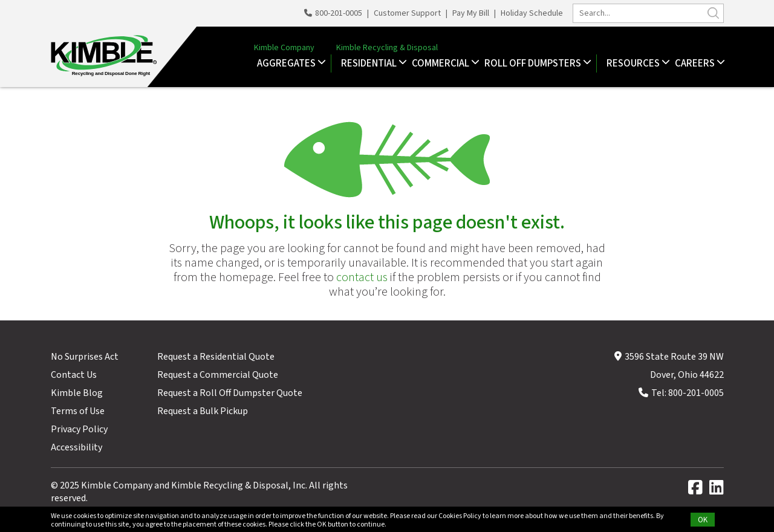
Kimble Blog (77, 393)
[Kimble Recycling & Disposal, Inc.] (101, 57)
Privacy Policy (79, 429)
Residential (370, 63)
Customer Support (407, 13)
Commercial (442, 63)
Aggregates (288, 63)
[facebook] (698, 490)
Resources (635, 63)
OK (703, 520)
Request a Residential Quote (216, 357)
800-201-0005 (334, 13)
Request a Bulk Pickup (203, 411)
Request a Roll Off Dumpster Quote (230, 393)
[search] (648, 13)
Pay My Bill (471, 13)
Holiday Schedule (532, 13)
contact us (362, 277)
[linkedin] (717, 490)
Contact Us (74, 375)
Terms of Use (78, 411)
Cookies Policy (460, 516)
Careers (696, 63)
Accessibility (76, 447)
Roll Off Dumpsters (534, 63)
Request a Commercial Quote (218, 375)
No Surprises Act (85, 357)
